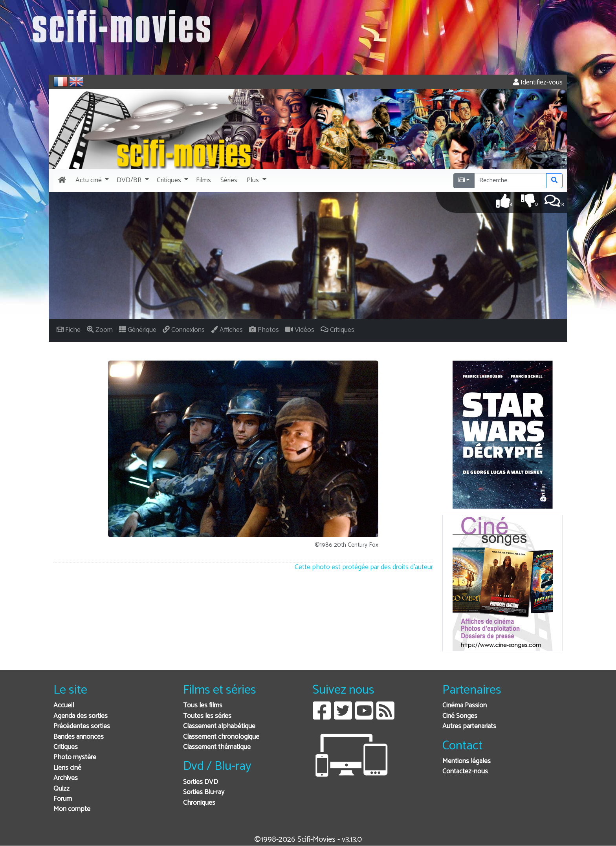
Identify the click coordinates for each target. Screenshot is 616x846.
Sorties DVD (201, 782)
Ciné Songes (460, 716)
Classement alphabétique (219, 726)
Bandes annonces (79, 737)
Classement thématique (217, 747)
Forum (63, 799)
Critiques (66, 747)
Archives (66, 778)
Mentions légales (467, 761)
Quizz (61, 789)
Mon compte (72, 809)
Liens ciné (67, 768)
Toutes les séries (207, 716)
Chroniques (199, 803)
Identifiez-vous (538, 83)
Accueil (64, 706)
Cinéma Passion (465, 706)
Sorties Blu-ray (204, 792)
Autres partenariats (469, 726)
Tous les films (203, 706)
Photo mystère (75, 757)
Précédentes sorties (82, 726)
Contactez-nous (465, 772)
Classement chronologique (221, 737)
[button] (91, 181)
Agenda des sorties (81, 716)
